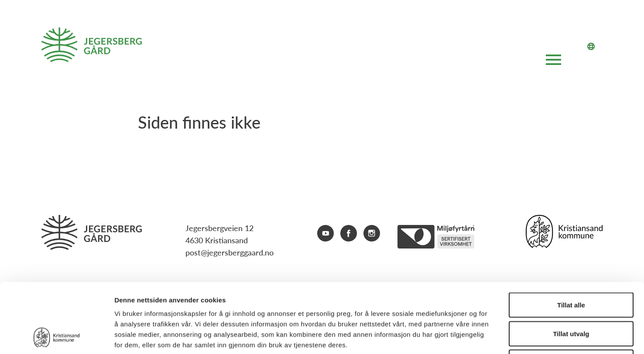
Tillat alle (571, 240)
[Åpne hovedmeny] (553, 61)
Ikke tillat (571, 297)
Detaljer (465, 337)
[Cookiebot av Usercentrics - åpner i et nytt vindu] (57, 337)
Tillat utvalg (571, 268)
